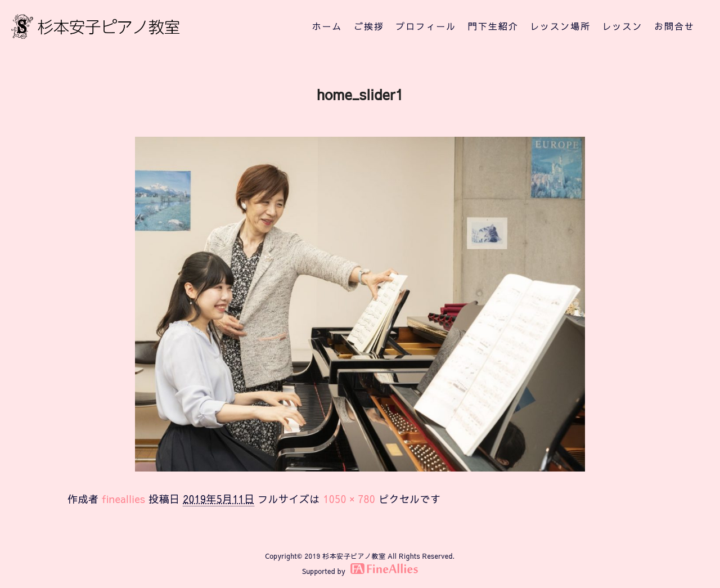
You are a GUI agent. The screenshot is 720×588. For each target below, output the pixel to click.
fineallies (123, 499)
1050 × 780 (349, 499)
